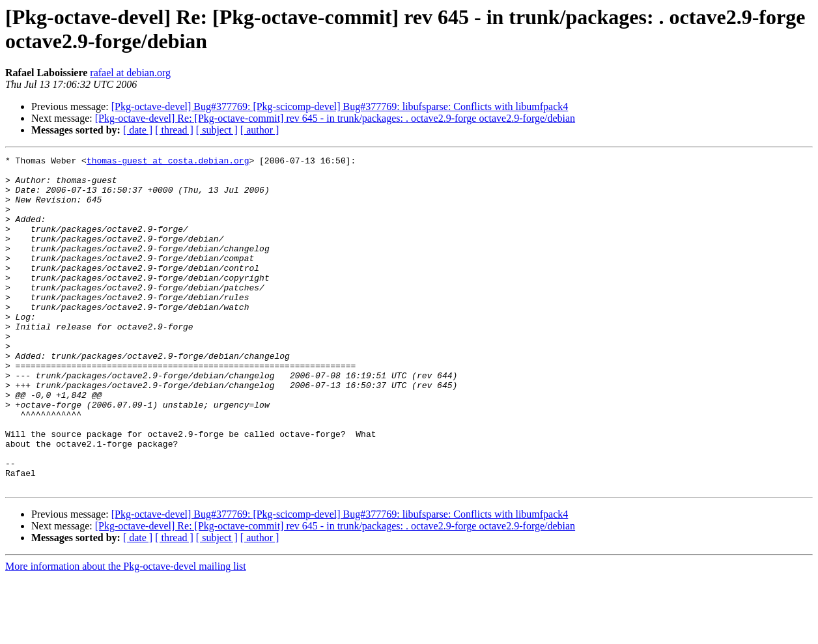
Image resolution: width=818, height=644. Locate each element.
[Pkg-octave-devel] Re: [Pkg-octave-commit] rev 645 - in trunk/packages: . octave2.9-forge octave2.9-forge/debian (335, 118)
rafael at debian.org (130, 73)
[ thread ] (174, 130)
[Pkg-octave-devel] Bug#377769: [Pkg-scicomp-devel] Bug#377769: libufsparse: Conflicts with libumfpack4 (340, 106)
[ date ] (138, 130)
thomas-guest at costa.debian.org (168, 162)
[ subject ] (217, 130)
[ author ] (260, 130)
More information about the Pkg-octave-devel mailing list (126, 633)
